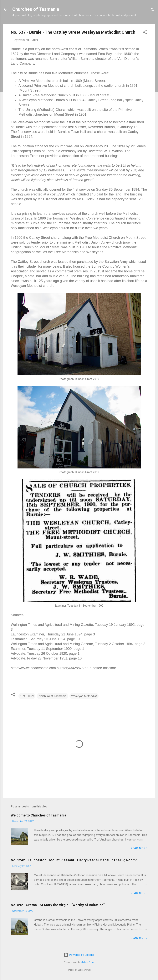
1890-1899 (27, 696)
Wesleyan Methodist (84, 696)
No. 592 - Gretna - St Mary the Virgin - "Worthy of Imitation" (58, 905)
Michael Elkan (87, 962)
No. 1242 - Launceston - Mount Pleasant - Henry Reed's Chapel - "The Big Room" (74, 860)
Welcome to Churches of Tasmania (38, 815)
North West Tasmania (52, 696)
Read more (139, 848)
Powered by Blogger (79, 955)
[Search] (153, 10)
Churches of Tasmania (36, 9)
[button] (145, 33)
